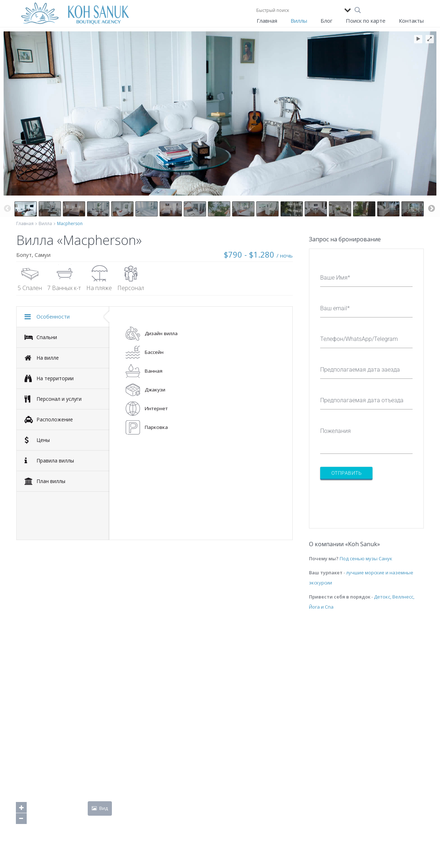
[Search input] (299, 10)
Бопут (24, 255)
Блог (326, 21)
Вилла (45, 223)
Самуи (43, 255)
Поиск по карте (366, 21)
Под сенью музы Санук (366, 558)
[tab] (63, 317)
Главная (267, 21)
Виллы (299, 21)
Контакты (411, 21)
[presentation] (375, 500)
